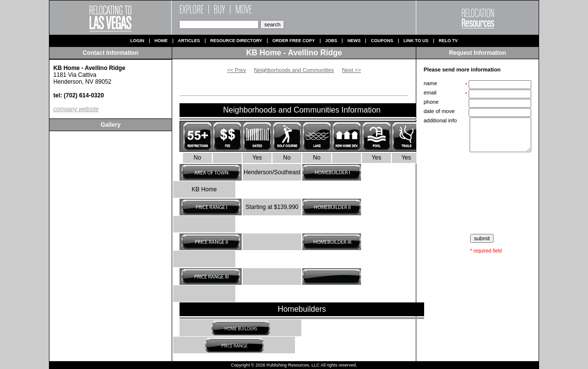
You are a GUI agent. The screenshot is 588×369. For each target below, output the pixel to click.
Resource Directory (236, 41)
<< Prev (237, 70)
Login (137, 41)
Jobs (331, 41)
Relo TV (448, 41)
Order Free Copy (294, 41)
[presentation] (478, 193)
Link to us (416, 41)
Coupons (382, 41)
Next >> (351, 70)
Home (161, 41)
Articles (189, 41)
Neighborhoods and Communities (294, 70)
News (354, 41)
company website (76, 109)
